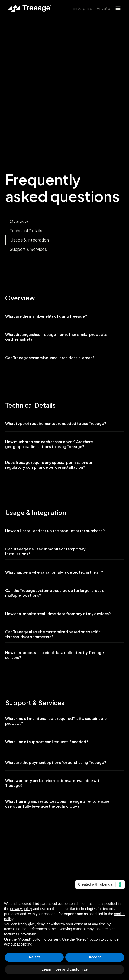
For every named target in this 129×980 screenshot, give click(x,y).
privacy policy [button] (21, 909)
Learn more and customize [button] (64, 969)
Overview (19, 221)
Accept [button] (95, 957)
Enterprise (82, 8)
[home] (28, 8)
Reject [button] (34, 957)
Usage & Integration (30, 240)
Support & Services (28, 249)
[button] (118, 8)
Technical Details (26, 230)
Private (103, 8)
